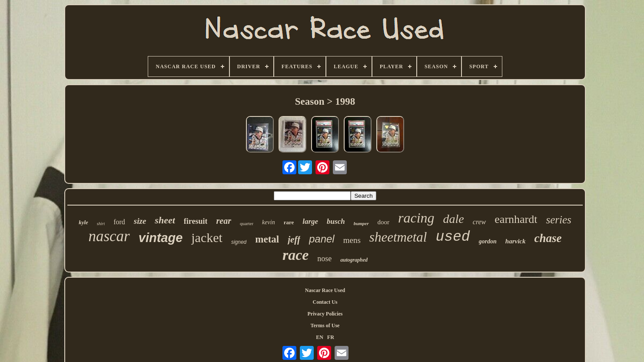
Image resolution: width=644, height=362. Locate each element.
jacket (207, 237)
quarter (247, 223)
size (140, 221)
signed (239, 242)
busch (336, 221)
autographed (354, 260)
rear (223, 221)
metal (267, 239)
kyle (83, 222)
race (295, 255)
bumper (361, 223)
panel (322, 239)
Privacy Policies (325, 314)
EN (320, 337)
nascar (109, 236)
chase (548, 238)
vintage (161, 238)
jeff (294, 239)
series (558, 220)
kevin (269, 222)
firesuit (196, 221)
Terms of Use (325, 325)
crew (480, 222)
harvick (516, 241)
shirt (101, 224)
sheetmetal (398, 237)
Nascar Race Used (325, 290)
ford (119, 222)
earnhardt (516, 219)
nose (324, 259)
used (453, 237)
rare (289, 222)
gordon (488, 241)
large (310, 221)
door (384, 222)
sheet (165, 220)
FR (331, 337)
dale (454, 219)
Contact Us (325, 302)
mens (352, 240)
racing (416, 218)
